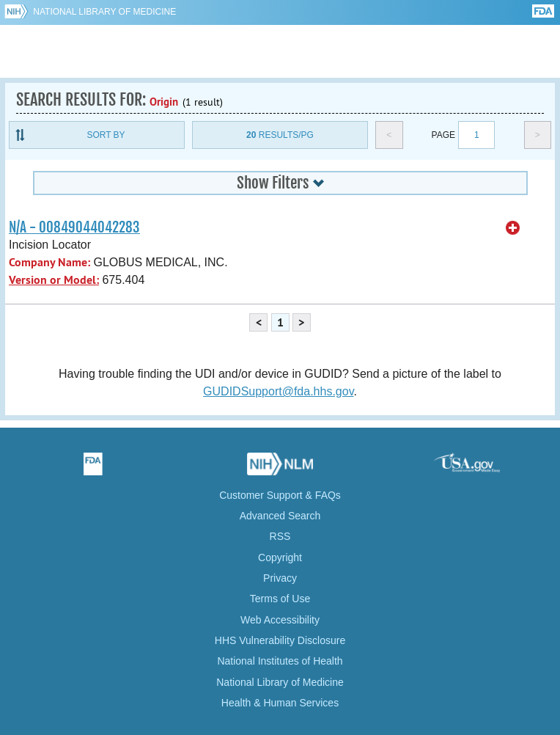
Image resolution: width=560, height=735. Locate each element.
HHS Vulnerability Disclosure (280, 640)
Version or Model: (54, 280)
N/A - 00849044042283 (74, 227)
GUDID (280, 51)
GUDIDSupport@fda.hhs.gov (278, 391)
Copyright (280, 557)
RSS (280, 536)
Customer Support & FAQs (280, 495)
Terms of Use (280, 599)
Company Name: (49, 262)
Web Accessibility (280, 620)
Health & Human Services (280, 703)
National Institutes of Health (280, 661)
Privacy (280, 578)
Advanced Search (280, 516)
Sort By (106, 135)
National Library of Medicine (104, 12)
